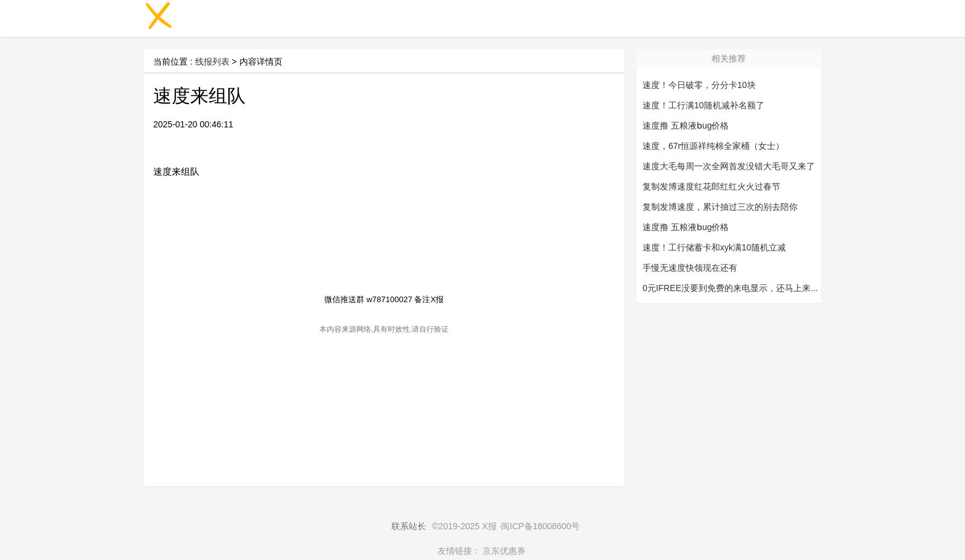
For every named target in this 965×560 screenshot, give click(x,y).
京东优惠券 (504, 551)
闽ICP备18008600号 (540, 526)
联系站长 (409, 526)
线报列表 (212, 62)
